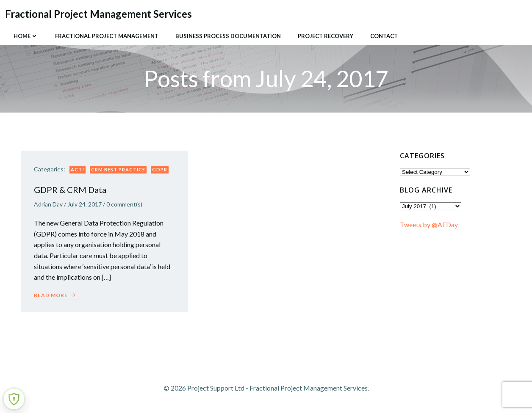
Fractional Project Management (107, 36)
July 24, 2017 (85, 204)
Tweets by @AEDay (429, 224)
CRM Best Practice (118, 169)
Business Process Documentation (228, 36)
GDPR (160, 169)
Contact (384, 36)
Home (26, 36)
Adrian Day (48, 204)
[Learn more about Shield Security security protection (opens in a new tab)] (14, 399)
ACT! (78, 169)
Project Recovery (326, 36)
